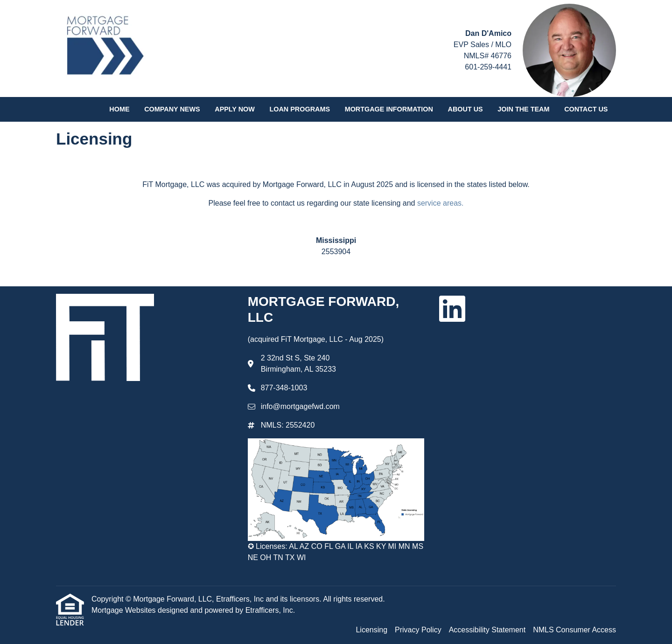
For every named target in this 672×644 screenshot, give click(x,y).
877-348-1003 (284, 388)
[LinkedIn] (452, 309)
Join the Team (523, 109)
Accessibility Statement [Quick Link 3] (487, 630)
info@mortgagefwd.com (300, 406)
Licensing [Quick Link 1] (371, 630)
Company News (172, 109)
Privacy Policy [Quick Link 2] (418, 630)
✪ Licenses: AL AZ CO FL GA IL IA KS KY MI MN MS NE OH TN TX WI (336, 552)
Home (119, 109)
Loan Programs (300, 109)
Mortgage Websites (125, 610)
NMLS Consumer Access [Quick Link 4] (574, 630)
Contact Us (586, 109)
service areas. (441, 203)
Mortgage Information (389, 109)
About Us (465, 109)
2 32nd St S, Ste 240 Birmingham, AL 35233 (298, 364)
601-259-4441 (488, 67)
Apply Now (235, 109)
